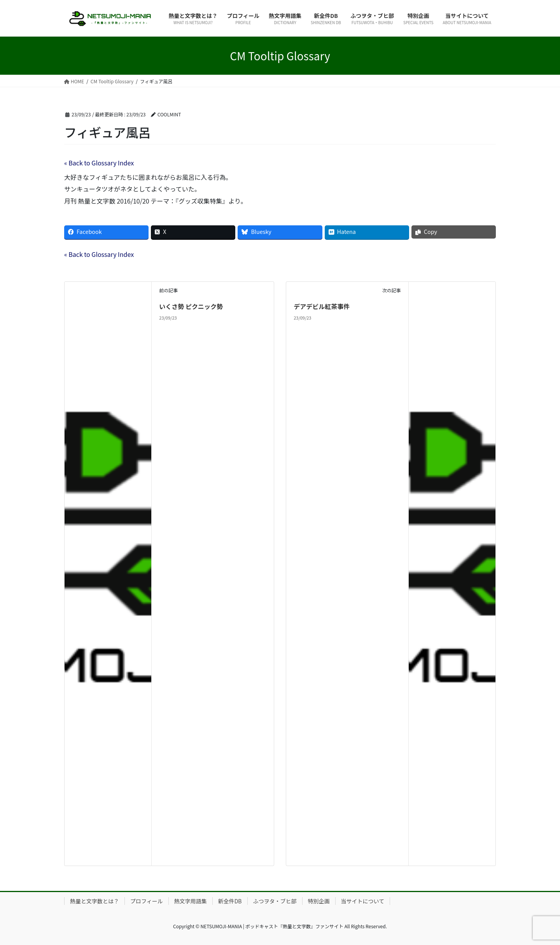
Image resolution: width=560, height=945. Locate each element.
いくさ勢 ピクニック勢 (191, 306)
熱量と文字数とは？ (94, 901)
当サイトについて (363, 901)
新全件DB (230, 901)
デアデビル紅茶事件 (322, 306)
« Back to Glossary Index (99, 163)
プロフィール (147, 901)
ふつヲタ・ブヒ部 (275, 901)
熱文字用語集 (191, 901)
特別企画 (319, 901)
